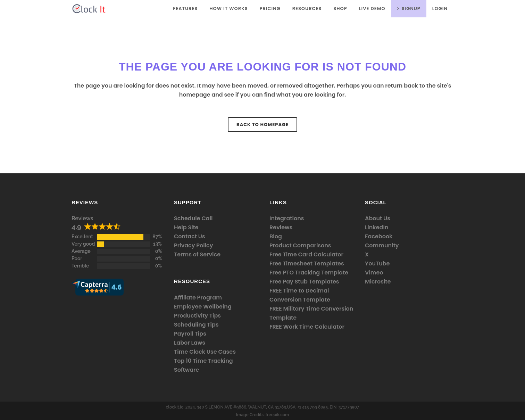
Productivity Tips (197, 316)
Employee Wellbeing (203, 307)
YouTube (377, 263)
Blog (276, 236)
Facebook (379, 236)
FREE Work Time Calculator (307, 327)
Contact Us (190, 236)
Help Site (186, 227)
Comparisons (312, 245)
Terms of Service (197, 254)
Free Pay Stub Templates (304, 282)
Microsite (378, 282)
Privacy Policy (193, 245)
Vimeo (374, 273)
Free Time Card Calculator (306, 254)
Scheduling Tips (196, 325)
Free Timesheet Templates (307, 263)
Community (382, 245)
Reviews (82, 218)
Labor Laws (190, 343)
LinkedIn (377, 227)
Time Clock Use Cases (205, 352)
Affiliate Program (198, 298)
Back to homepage (262, 125)
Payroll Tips (190, 334)
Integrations (287, 218)
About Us (378, 218)
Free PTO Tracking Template (309, 273)
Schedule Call (193, 218)
